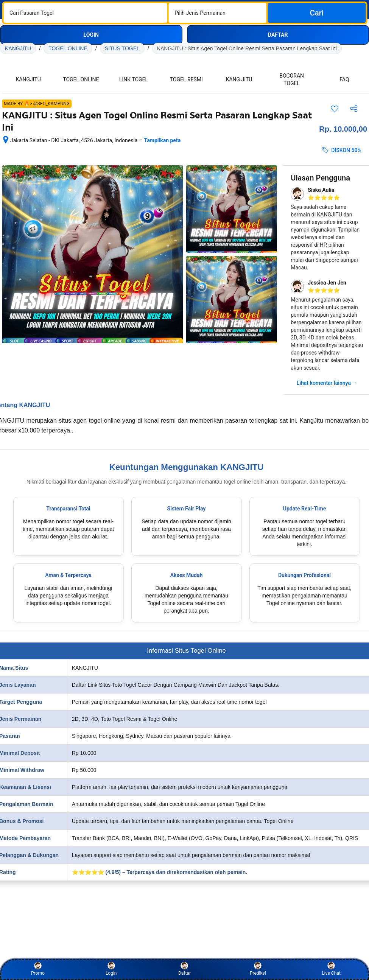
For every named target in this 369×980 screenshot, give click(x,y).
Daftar (184, 969)
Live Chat (331, 969)
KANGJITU (18, 48)
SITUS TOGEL (122, 48)
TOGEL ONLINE (68, 48)
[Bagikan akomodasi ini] (354, 109)
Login (111, 969)
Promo (38, 969)
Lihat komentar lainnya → (327, 383)
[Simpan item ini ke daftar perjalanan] (335, 109)
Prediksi (258, 969)
